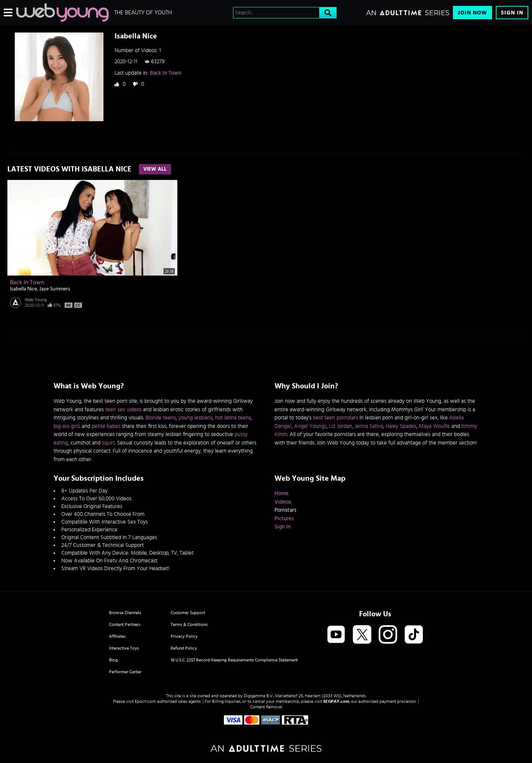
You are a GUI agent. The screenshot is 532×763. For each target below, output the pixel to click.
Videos (283, 502)
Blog (113, 660)
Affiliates (117, 636)
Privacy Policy (184, 636)
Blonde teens (161, 418)
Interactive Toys (124, 648)
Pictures (284, 519)
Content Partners (125, 624)
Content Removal (266, 707)
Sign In (512, 13)
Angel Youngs (310, 426)
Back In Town (166, 73)
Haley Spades (401, 426)
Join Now (473, 13)
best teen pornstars (335, 418)
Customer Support (188, 613)
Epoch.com (145, 701)
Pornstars (285, 510)
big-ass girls (67, 426)
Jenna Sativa (369, 426)
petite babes (106, 426)
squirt (108, 443)
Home (282, 493)
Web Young (36, 300)
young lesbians (195, 418)
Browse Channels (125, 613)
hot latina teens (233, 418)
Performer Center (125, 672)
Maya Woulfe (434, 426)
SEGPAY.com (336, 701)
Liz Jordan (341, 426)
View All (155, 169)
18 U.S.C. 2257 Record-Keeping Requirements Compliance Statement (234, 660)
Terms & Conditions (189, 624)
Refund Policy (184, 648)
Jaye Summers (55, 289)
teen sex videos (123, 410)
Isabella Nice (23, 289)
